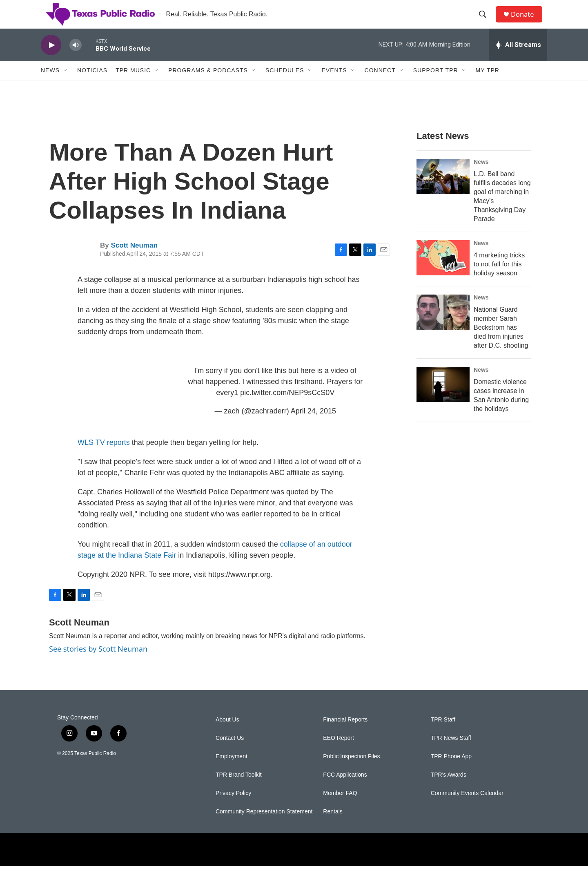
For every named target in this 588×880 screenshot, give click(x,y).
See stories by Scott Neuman (98, 663)
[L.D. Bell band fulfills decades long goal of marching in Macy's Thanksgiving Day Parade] (443, 191)
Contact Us (230, 752)
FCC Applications (345, 789)
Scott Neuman (134, 260)
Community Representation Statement (264, 826)
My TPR (488, 85)
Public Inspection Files (351, 771)
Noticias (92, 85)
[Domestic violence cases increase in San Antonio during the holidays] (443, 399)
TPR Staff (443, 734)
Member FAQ (340, 807)
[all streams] (518, 59)
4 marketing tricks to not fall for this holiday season (499, 278)
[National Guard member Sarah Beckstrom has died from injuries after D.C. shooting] (443, 326)
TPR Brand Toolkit (239, 789)
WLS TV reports (104, 457)
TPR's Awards (449, 789)
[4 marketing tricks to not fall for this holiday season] (443, 272)
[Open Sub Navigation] (66, 85)
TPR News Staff (451, 752)
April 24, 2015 (313, 425)
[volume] (76, 59)
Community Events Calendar (467, 807)
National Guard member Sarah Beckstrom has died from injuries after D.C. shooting (501, 342)
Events (334, 85)
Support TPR (436, 85)
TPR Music (133, 85)
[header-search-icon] (486, 22)
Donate (526, 21)
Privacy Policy (233, 807)
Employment (232, 771)
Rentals (333, 826)
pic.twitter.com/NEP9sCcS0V (287, 407)
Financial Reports (345, 734)
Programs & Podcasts (208, 85)
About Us (227, 734)
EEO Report (338, 752)
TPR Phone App (451, 771)
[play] (51, 59)
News (50, 85)
